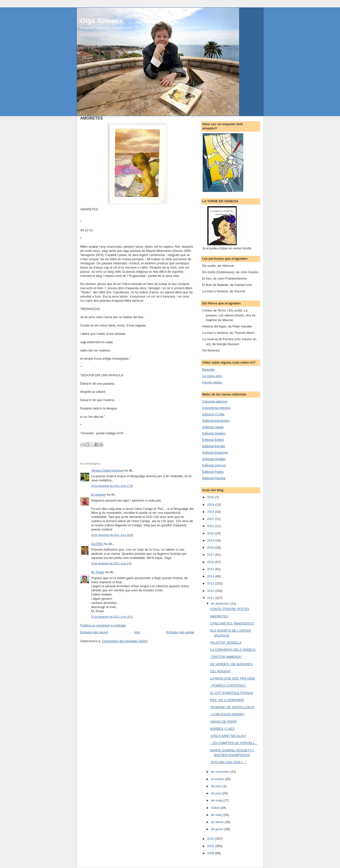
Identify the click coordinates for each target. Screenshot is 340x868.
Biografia (209, 370)
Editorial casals (213, 427)
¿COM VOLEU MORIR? (227, 714)
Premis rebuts (212, 382)
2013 (211, 583)
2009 (211, 846)
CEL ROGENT (220, 671)
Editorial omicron (214, 465)
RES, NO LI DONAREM (227, 700)
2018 (211, 548)
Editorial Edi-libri (214, 446)
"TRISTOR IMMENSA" (226, 657)
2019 (211, 540)
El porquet (99, 495)
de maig (217, 800)
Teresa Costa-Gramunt (108, 470)
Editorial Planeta (214, 478)
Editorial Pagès (213, 472)
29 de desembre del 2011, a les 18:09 (112, 535)
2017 (211, 555)
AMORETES (219, 616)
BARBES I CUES (222, 729)
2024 (211, 505)
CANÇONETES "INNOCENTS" (232, 623)
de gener (218, 829)
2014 (211, 576)
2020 (211, 533)
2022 (211, 519)
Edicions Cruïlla (213, 414)
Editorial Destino (214, 433)
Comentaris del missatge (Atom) (125, 641)
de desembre (221, 604)
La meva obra (212, 376)
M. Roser (98, 572)
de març (217, 815)
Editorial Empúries (215, 453)
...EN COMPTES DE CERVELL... (234, 743)
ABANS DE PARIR (223, 722)
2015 (211, 569)
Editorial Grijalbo (214, 459)
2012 (211, 591)
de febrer (218, 822)
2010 (211, 839)
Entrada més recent (94, 632)
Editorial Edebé (213, 440)
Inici (137, 632)
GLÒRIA (97, 544)
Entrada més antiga (180, 632)
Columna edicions (215, 401)
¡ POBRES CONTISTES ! (228, 685)
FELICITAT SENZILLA (226, 643)
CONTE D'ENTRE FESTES (230, 609)
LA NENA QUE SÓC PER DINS (233, 678)
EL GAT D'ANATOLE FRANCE (232, 693)
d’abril (216, 808)
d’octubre (218, 779)
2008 (211, 853)
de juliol (217, 786)
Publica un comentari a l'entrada (103, 625)
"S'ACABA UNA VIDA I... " (228, 762)
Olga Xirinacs (102, 21)
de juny (217, 793)
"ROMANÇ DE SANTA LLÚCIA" (233, 707)
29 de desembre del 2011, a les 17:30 (112, 486)
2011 (211, 598)
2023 (211, 512)
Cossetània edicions (217, 408)
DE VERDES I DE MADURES (231, 664)
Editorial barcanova (216, 421)
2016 (211, 562)
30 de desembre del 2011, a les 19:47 (112, 617)
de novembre (221, 772)
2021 (211, 526)
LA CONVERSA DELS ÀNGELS (233, 650)
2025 (211, 497)
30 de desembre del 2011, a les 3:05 (111, 563)
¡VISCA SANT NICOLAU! (228, 736)
